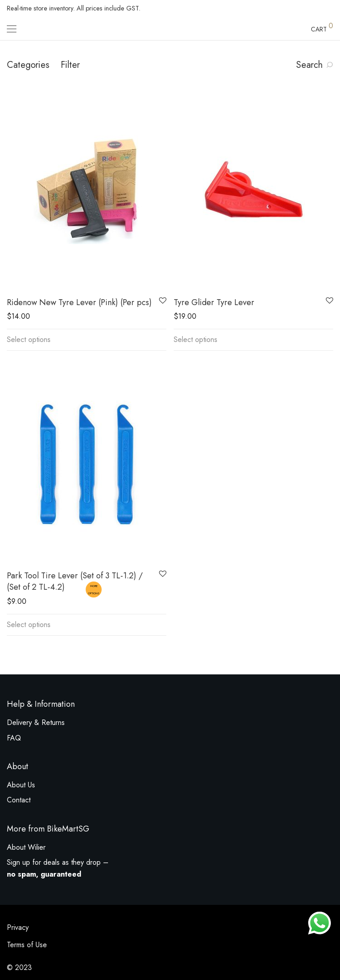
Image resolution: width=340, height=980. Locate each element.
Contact (19, 800)
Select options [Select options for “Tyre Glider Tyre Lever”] (196, 339)
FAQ (14, 738)
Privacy (18, 927)
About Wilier (26, 847)
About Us (21, 785)
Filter (70, 65)
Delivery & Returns (36, 722)
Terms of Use (27, 945)
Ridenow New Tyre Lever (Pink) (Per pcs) (79, 302)
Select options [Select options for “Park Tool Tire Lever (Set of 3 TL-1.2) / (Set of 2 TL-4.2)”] (29, 625)
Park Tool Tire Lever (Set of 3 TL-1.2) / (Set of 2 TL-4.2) (75, 581)
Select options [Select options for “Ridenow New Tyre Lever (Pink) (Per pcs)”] (29, 339)
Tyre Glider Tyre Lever (214, 302)
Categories (28, 65)
